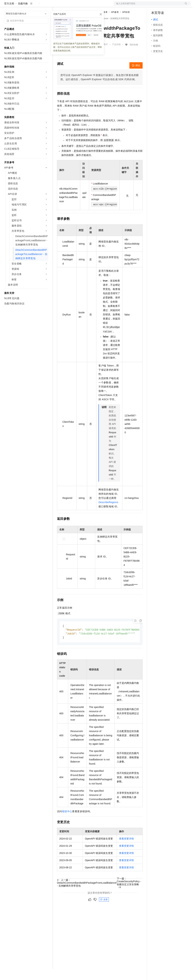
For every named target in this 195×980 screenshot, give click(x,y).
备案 (155, 6)
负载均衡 (23, 15)
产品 (46, 6)
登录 (185, 6)
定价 (76, 6)
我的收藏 (134, 56)
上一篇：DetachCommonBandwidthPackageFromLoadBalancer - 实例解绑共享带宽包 (87, 895)
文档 (148, 6)
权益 (68, 6)
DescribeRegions (108, 513)
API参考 (115, 23)
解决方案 (57, 6)
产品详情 (116, 56)
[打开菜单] (6, 6)
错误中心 (67, 823)
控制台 (164, 6)
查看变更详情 (126, 851)
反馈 (104, 911)
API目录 (126, 23)
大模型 (36, 6)
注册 (172, 6)
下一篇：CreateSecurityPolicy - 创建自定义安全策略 (129, 895)
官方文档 (9, 15)
